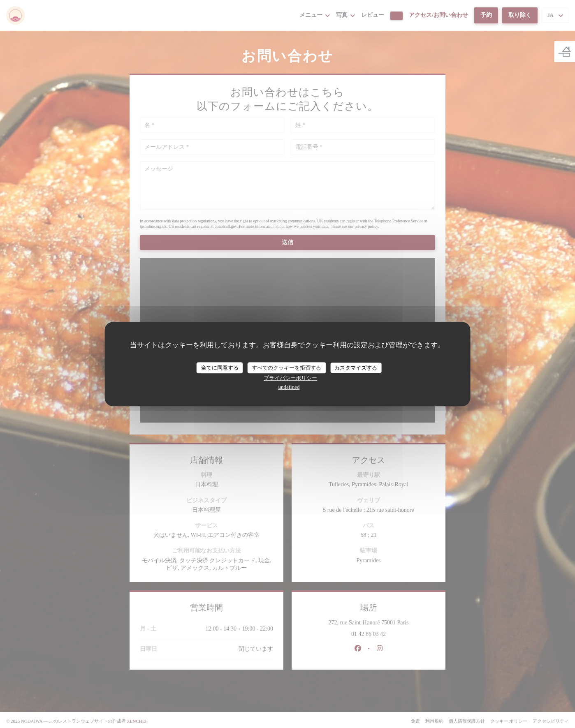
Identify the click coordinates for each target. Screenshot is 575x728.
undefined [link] (289, 387)
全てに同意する (220, 368)
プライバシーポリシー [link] (290, 378)
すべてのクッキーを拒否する (286, 368)
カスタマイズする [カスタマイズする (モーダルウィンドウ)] (356, 368)
